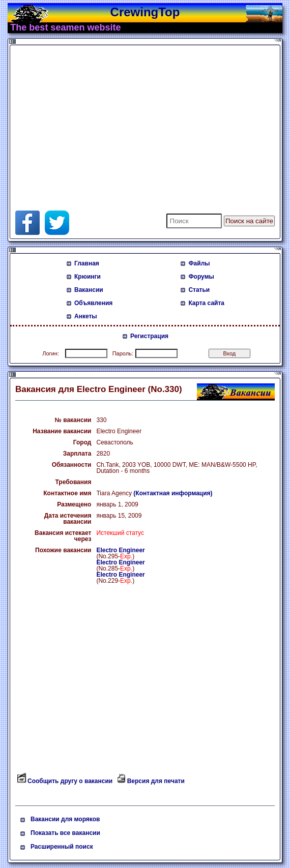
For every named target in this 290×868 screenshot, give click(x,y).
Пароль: (123, 353)
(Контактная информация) (173, 493)
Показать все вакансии (65, 833)
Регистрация (149, 336)
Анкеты (86, 316)
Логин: (51, 353)
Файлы (199, 263)
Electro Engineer (120, 550)
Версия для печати (156, 781)
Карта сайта (206, 303)
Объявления (93, 303)
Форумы (201, 277)
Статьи (199, 290)
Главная (87, 263)
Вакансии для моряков (65, 819)
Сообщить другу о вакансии (70, 781)
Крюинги (88, 277)
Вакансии (89, 290)
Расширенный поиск (62, 847)
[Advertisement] (134, 119)
